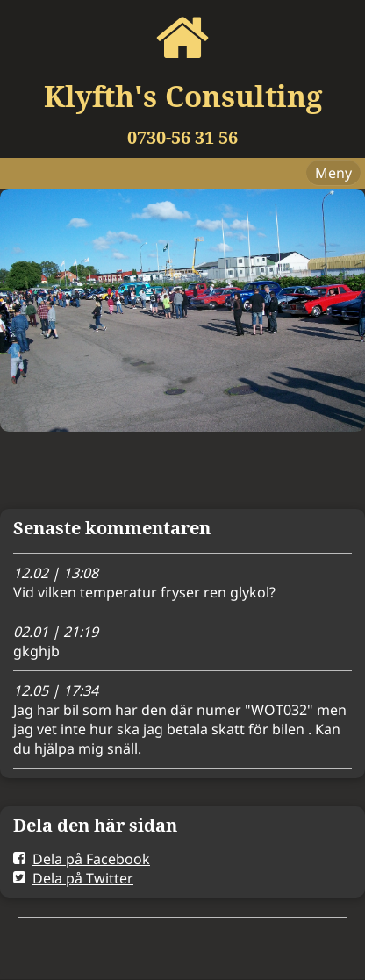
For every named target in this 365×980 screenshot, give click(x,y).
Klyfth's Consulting (183, 96)
